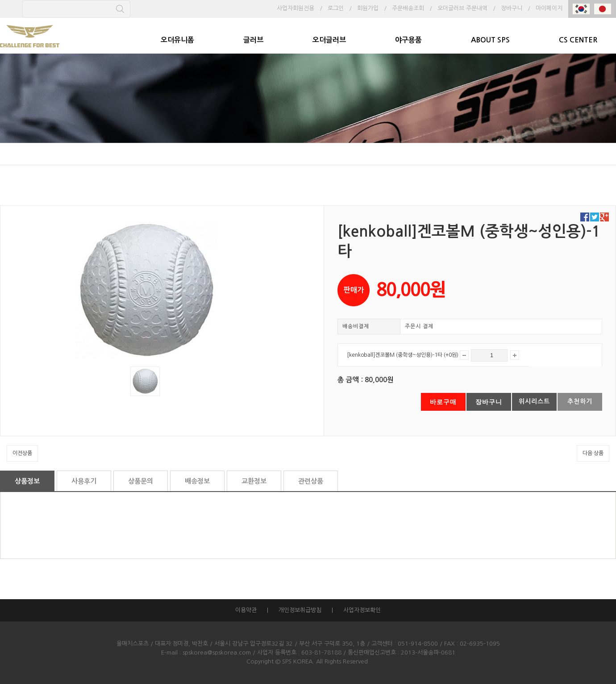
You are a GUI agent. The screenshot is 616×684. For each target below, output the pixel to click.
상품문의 (141, 481)
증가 (515, 355)
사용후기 (84, 481)
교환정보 (254, 481)
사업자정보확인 (362, 610)
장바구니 (512, 8)
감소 (464, 355)
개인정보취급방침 (300, 610)
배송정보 (197, 481)
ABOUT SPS (490, 40)
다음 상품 (593, 453)
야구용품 (408, 40)
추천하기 (580, 401)
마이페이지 (549, 8)
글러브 (253, 40)
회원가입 (368, 8)
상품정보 (27, 481)
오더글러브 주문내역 (462, 8)
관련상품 (311, 481)
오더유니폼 (177, 40)
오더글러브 (329, 40)
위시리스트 (534, 401)
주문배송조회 (408, 8)
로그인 (336, 8)
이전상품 (22, 453)
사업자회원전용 (296, 8)
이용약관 (246, 610)
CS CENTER (578, 40)
